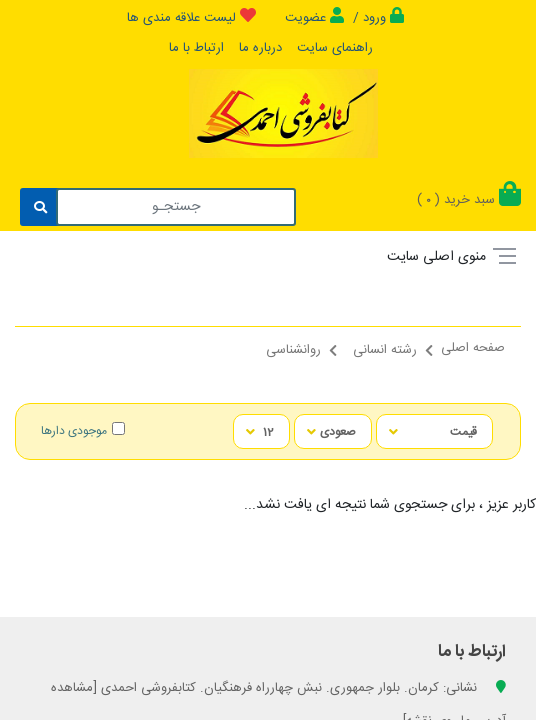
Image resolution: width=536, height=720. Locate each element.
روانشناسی (293, 350)
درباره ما (260, 48)
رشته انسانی (385, 350)
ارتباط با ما (196, 48)
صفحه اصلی (473, 348)
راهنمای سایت (335, 48)
